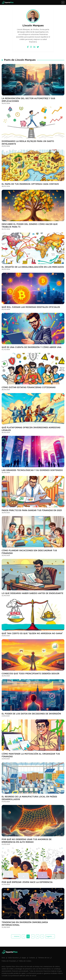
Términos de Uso (44, 958)
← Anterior (16, 936)
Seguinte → (50, 936)
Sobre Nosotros (13, 958)
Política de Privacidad (9, 961)
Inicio (3, 958)
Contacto (32, 958)
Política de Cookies (25, 961)
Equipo (24, 958)
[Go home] (8, 2)
